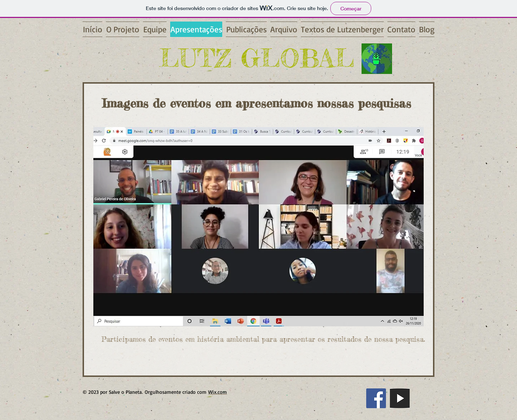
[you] (400, 398)
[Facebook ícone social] (376, 398)
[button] (258, 227)
